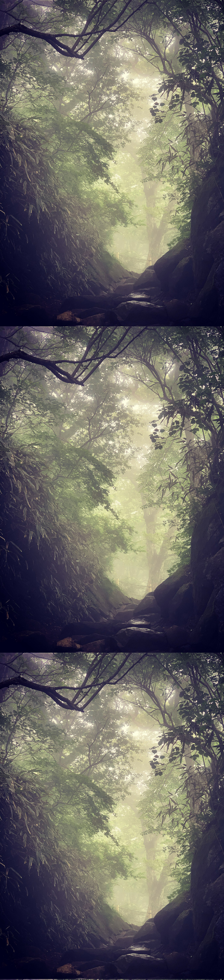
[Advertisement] (112, 97)
